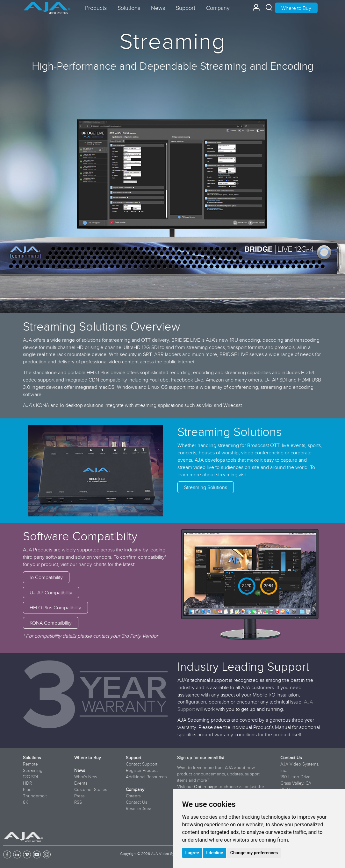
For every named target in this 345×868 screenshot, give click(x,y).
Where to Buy (296, 8)
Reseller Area (139, 808)
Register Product (142, 770)
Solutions (32, 758)
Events (81, 783)
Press (79, 796)
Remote (30, 764)
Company (135, 789)
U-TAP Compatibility (51, 592)
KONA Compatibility (51, 623)
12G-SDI (30, 777)
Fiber (28, 789)
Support (133, 758)
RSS (78, 802)
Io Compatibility (46, 577)
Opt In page (206, 787)
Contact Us (137, 802)
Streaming (33, 770)
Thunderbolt (35, 796)
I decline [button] (215, 853)
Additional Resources (146, 777)
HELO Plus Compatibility (55, 607)
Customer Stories (91, 789)
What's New (86, 777)
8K (25, 802)
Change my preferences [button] (254, 853)
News (80, 770)
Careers (133, 796)
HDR (27, 783)
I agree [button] (192, 853)
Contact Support (142, 764)
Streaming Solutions (206, 487)
